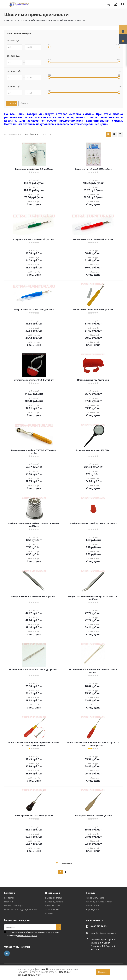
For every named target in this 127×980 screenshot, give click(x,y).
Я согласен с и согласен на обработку (33, 934)
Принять (103, 972)
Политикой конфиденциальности (33, 932)
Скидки (49, 913)
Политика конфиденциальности (21, 909)
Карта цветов (93, 909)
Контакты (9, 898)
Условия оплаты (53, 898)
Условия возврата (54, 909)
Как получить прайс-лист (99, 902)
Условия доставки (54, 902)
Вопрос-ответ (93, 906)
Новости (9, 902)
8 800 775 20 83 (98, 926)
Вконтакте (7, 953)
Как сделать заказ (95, 898)
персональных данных (27, 936)
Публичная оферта (14, 906)
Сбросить (24, 103)
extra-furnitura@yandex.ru (103, 933)
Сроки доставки (53, 906)
